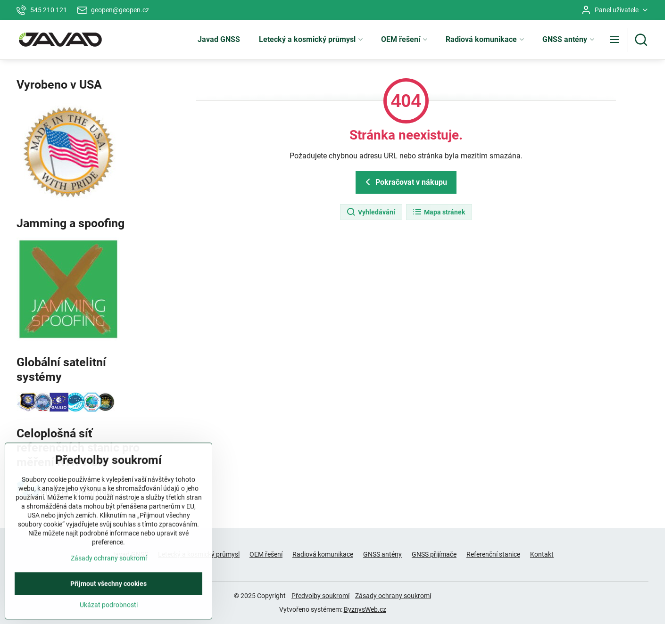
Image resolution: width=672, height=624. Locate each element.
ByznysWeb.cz (365, 609)
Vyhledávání (371, 212)
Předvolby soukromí (320, 596)
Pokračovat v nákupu (405, 182)
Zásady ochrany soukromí (393, 596)
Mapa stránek (439, 212)
